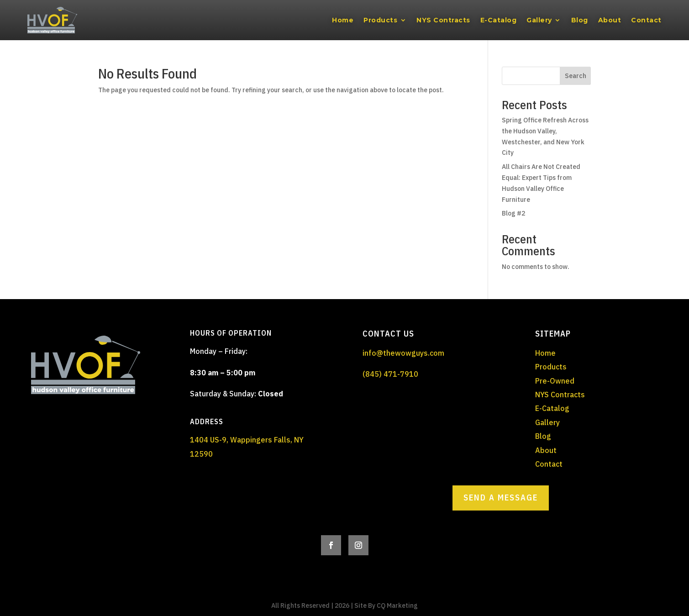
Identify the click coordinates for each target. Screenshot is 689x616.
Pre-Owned (555, 381)
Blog (580, 20)
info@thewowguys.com (403, 353)
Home (343, 20)
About (610, 20)
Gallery (539, 20)
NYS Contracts (443, 20)
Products (380, 20)
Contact (646, 20)
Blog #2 (513, 213)
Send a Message (501, 498)
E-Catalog (499, 20)
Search (576, 76)
